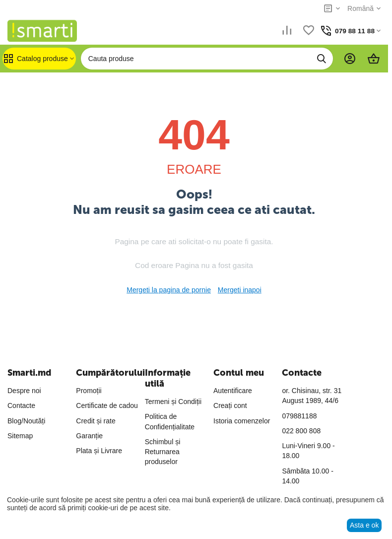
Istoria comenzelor (242, 421)
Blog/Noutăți (26, 421)
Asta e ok (364, 525)
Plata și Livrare (99, 451)
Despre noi (24, 391)
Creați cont (230, 405)
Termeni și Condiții (173, 402)
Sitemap (20, 436)
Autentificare (233, 391)
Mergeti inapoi (240, 290)
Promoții (89, 391)
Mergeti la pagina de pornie (169, 290)
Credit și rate (96, 421)
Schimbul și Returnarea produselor (163, 452)
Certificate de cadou (107, 405)
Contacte (21, 405)
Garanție (89, 436)
